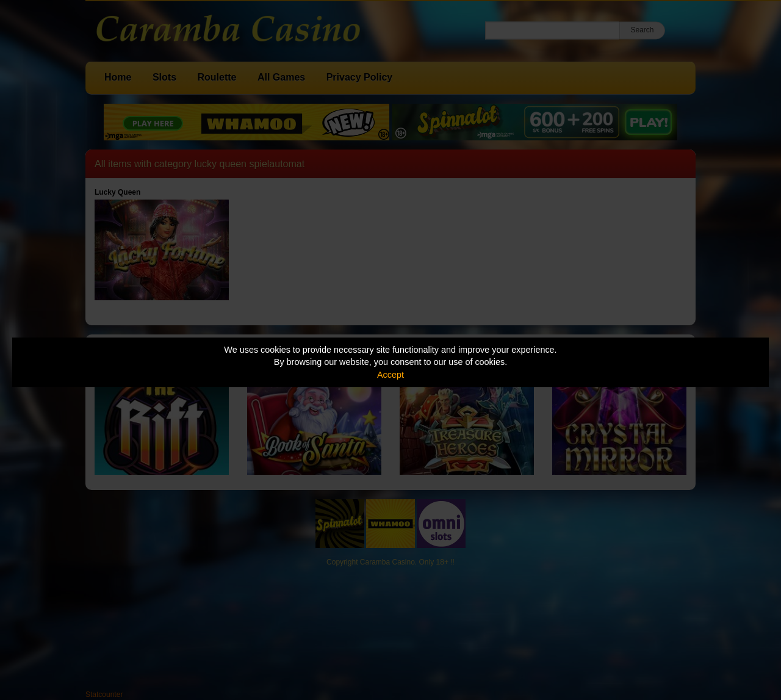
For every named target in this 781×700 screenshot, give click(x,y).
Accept (390, 375)
